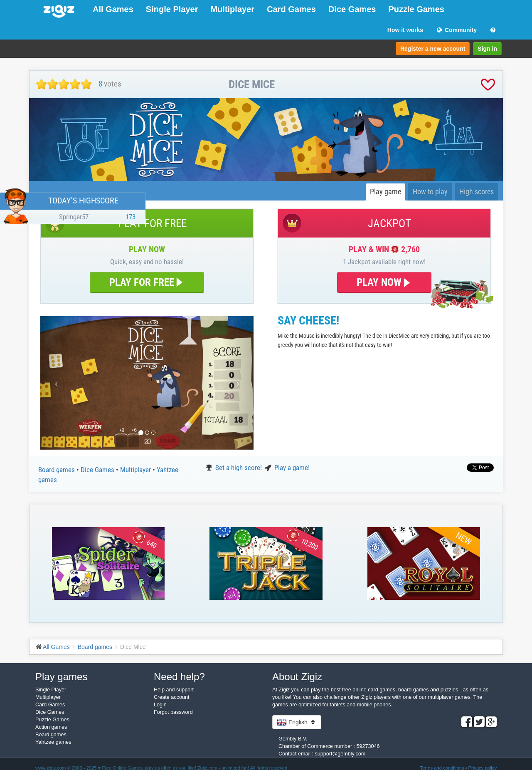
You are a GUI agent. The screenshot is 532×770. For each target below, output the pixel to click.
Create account (171, 697)
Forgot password (173, 712)
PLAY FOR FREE (147, 282)
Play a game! (292, 468)
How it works (405, 30)
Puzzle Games (416, 9)
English (297, 722)
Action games (51, 727)
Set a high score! (239, 468)
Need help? (179, 677)
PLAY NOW (384, 282)
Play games (61, 677)
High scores (477, 192)
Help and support (174, 690)
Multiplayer (232, 9)
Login (160, 705)
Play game (385, 192)
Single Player (172, 9)
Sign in (487, 49)
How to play (430, 192)
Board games (57, 470)
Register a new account (433, 49)
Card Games (291, 9)
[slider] (64, 84)
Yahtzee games (53, 742)
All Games (113, 9)
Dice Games (352, 9)
